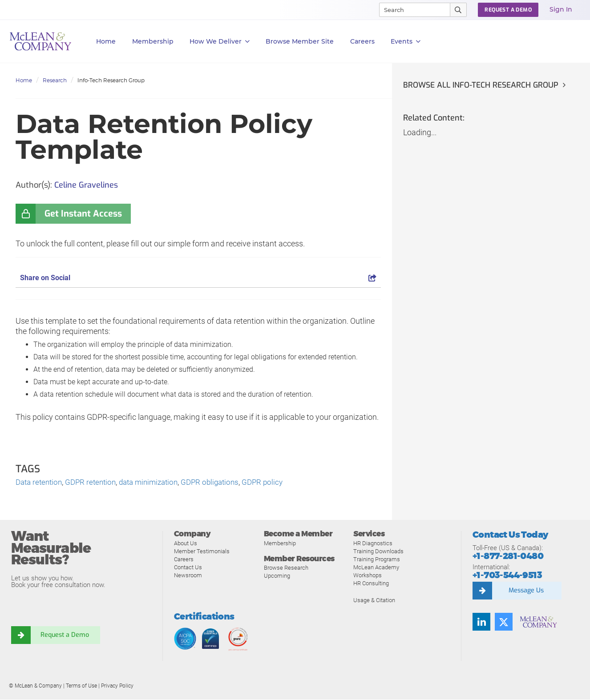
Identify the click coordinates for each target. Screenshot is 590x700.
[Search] (411, 10)
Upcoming (277, 576)
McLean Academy (376, 568)
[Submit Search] (459, 10)
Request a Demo (65, 636)
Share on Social (198, 278)
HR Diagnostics (373, 544)
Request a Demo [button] (508, 10)
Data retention (40, 482)
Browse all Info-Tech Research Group (483, 85)
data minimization (157, 482)
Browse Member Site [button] (300, 41)
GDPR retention (95, 482)
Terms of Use (81, 686)
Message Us (526, 591)
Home (106, 41)
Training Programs (377, 560)
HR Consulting (371, 584)
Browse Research (286, 568)
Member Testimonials (202, 552)
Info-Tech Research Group (111, 80)
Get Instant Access (83, 214)
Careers (184, 560)
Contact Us (188, 568)
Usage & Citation (374, 601)
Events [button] (406, 42)
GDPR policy (277, 482)
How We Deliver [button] (220, 42)
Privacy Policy (117, 686)
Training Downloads (378, 552)
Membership (153, 41)
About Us (186, 544)
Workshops (368, 576)
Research (55, 80)
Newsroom (188, 576)
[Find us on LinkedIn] (481, 622)
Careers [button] (362, 41)
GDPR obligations (222, 482)
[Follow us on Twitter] (504, 622)
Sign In (561, 9)
